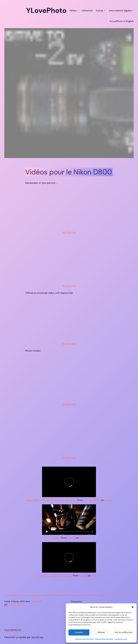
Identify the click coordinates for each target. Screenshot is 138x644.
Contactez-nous (121, 639)
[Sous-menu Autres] (105, 10)
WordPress (37, 637)
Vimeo (108, 500)
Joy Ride (56, 538)
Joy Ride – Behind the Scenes (56, 576)
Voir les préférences (124, 632)
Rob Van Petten (92, 500)
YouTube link (69, 232)
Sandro (71, 538)
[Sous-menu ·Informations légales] (133, 10)
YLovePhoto (13, 630)
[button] (133, 607)
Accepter (79, 632)
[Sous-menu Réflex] (78, 10)
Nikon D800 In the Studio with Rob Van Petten (51, 500)
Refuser (101, 632)
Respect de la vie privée (85, 639)
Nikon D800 (37, 602)
